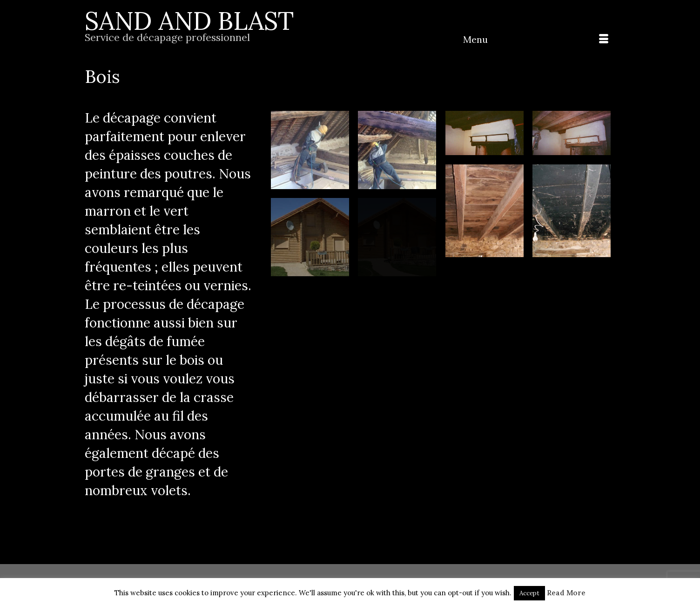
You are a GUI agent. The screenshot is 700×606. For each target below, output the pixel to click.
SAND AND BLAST (189, 21)
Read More (566, 593)
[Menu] (536, 40)
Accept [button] (529, 593)
